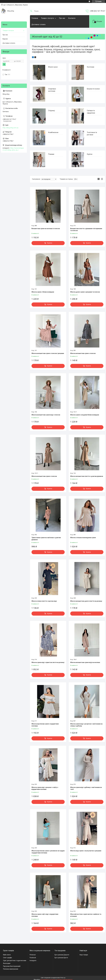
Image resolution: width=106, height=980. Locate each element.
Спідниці (52, 111)
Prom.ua (63, 978)
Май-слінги (7, 955)
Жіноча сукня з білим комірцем (43, 292)
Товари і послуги (47, 18)
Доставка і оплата (38, 24)
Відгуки (5, 39)
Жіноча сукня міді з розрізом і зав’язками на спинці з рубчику (86, 725)
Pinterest (33, 955)
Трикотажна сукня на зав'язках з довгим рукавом (46, 539)
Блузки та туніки (93, 89)
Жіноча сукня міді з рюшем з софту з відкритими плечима (45, 788)
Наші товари (84, 955)
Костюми (91, 67)
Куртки (90, 154)
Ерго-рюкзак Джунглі (62, 955)
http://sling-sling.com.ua (10, 128)
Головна (35, 18)
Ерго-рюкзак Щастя (61, 958)
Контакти (72, 18)
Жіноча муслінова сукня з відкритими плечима (45, 725)
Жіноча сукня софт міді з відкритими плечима (45, 915)
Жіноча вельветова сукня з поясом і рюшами (48, 353)
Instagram (33, 961)
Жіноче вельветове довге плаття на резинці (86, 601)
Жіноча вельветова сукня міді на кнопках (85, 662)
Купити (50, 243)
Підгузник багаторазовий (12, 966)
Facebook (33, 958)
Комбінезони (53, 132)
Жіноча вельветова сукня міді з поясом (46, 415)
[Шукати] (31, 11)
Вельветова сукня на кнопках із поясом (46, 229)
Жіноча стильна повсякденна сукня (83, 538)
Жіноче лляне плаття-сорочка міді (44, 601)
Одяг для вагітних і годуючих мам (15, 961)
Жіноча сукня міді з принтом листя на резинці (48, 662)
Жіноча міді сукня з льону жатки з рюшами (86, 851)
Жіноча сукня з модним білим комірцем (85, 415)
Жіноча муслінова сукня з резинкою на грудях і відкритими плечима (48, 852)
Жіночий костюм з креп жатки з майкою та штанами (86, 915)
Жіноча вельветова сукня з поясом (83, 353)
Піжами (51, 154)
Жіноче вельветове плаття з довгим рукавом (87, 476)
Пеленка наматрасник (11, 969)
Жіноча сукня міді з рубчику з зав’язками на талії (86, 788)
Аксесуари (7, 963)
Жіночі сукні (53, 67)
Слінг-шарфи (7, 958)
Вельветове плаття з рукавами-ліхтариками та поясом (86, 230)
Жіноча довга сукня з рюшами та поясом (85, 292)
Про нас (62, 18)
